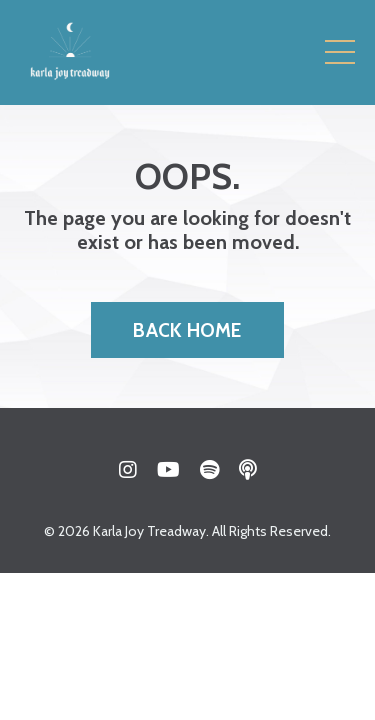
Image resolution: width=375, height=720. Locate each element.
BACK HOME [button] (187, 330)
